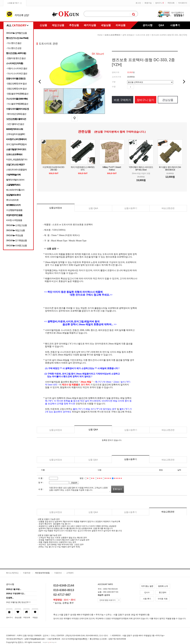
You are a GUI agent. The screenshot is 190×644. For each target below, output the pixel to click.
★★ (93, 478)
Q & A (147, 592)
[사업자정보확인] (80, 639)
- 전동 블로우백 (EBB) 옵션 (17, 94)
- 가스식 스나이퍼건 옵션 (17, 73)
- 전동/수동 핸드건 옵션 (16, 58)
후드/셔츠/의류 (12, 200)
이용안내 (58, 573)
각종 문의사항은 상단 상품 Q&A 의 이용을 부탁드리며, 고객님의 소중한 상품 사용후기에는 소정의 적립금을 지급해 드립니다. (80, 489)
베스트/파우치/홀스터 (15, 190)
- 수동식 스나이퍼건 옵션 (17, 68)
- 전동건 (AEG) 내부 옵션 (16, 89)
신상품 (43, 25)
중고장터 (163, 592)
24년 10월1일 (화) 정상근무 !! (18, 602)
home (100, 35)
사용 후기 (147, 599)
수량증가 (136, 87)
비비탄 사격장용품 (14, 220)
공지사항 (148, 25)
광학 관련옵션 (128, 35)
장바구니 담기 (145, 100)
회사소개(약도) (12, 573)
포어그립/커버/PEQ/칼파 (16, 144)
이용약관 (27, 573)
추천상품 (74, 25)
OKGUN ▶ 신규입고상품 (16, 225)
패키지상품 (90, 25)
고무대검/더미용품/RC (16, 134)
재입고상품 (58, 25)
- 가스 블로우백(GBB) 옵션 (17, 104)
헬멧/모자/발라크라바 (15, 180)
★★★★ (108, 478)
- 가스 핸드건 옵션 (14, 43)
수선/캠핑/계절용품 (14, 210)
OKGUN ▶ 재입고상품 (15, 230)
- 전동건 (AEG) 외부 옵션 (16, 84)
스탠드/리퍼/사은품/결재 (16, 170)
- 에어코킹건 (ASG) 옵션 (16, 114)
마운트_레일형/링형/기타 (17, 159)
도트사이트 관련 (143, 35)
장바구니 (159, 3)
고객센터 (70, 573)
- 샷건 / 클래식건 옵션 (15, 124)
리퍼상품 (121, 25)
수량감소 (141, 87)
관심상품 (168, 100)
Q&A (161, 25)
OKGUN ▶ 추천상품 (14, 235)
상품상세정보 (56, 208)
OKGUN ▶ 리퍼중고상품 (16, 245)
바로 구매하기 (123, 100)
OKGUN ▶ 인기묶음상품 (16, 240)
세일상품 (106, 25)
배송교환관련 (168, 208)
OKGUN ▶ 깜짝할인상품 (16, 33)
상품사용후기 (131, 208)
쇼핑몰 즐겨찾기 (13, 3)
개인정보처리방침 (42, 573)
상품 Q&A (93, 208)
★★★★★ (118, 478)
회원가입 (148, 3)
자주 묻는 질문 (147, 586)
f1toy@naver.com (38, 639)
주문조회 (171, 3)
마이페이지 (183, 3)
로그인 (138, 3)
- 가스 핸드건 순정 (14, 48)
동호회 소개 (163, 586)
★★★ (100, 478)
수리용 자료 (162, 599)
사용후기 (175, 25)
